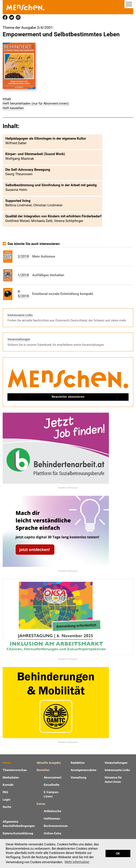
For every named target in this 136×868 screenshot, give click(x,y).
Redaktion (78, 763)
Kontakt (8, 785)
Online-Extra (52, 833)
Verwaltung (78, 777)
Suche (7, 807)
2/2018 (23, 256)
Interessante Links (20, 315)
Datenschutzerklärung (18, 833)
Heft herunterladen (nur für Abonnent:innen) (36, 103)
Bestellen (43, 770)
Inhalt (7, 99)
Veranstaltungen (19, 339)
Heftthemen (52, 819)
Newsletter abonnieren (68, 397)
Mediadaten (11, 777)
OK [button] (118, 854)
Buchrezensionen (56, 826)
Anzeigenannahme (83, 770)
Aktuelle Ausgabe (49, 763)
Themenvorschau (15, 770)
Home (7, 763)
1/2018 (23, 275)
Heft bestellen (13, 108)
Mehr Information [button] (77, 862)
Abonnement (53, 777)
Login (7, 800)
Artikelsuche (52, 811)
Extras (41, 804)
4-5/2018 (23, 294)
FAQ (5, 792)
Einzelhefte (52, 785)
